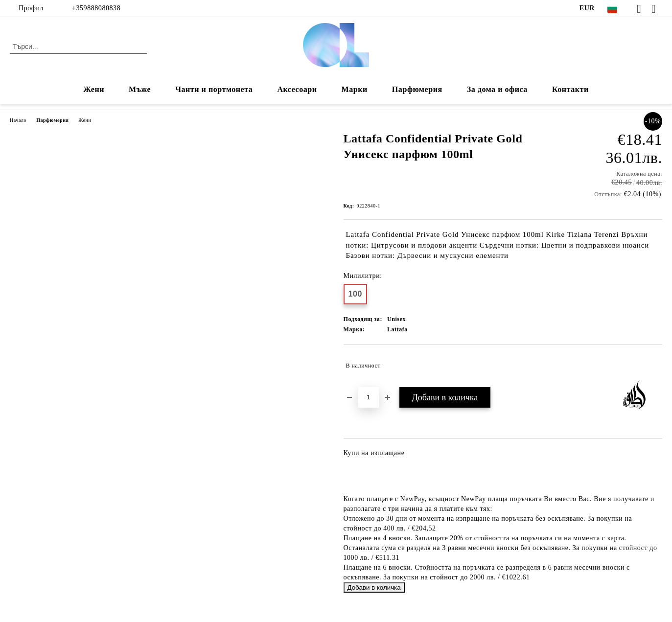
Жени (94, 89)
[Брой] (369, 397)
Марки (355, 89)
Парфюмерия (417, 89)
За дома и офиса (497, 89)
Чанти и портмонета (214, 89)
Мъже (140, 89)
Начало (18, 120)
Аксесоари (297, 89)
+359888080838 (96, 8)
